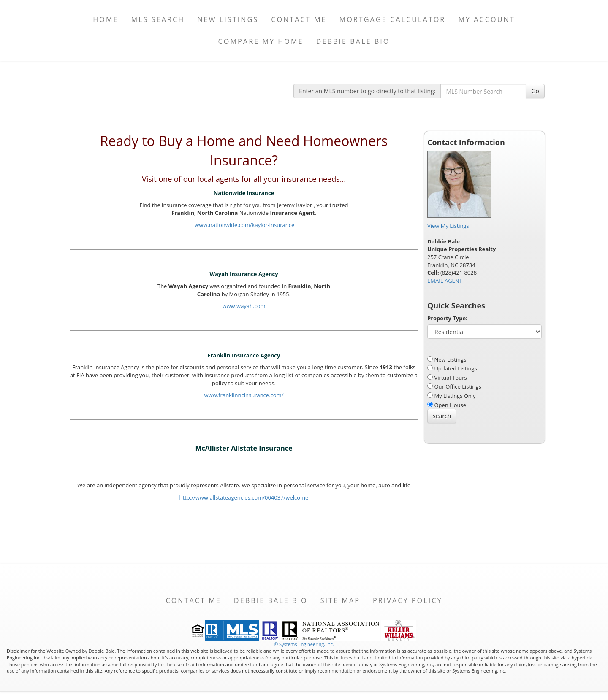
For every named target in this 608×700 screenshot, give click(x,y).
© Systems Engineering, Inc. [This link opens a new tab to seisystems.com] (304, 644)
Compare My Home (261, 41)
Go (535, 91)
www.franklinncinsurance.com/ (244, 395)
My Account (486, 19)
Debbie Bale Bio (353, 41)
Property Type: (447, 318)
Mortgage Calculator (393, 19)
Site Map (340, 600)
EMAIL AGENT (445, 281)
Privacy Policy (408, 600)
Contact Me (299, 19)
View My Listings (448, 226)
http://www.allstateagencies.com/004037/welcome (244, 497)
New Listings (228, 19)
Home (106, 19)
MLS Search (158, 19)
